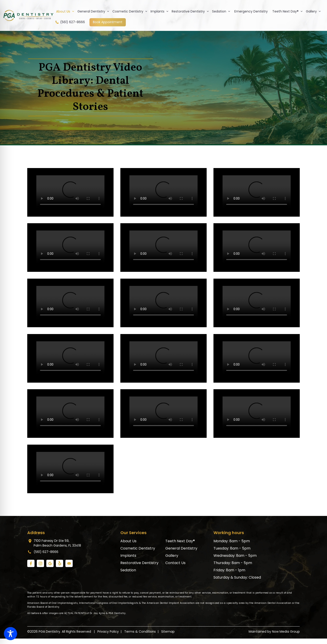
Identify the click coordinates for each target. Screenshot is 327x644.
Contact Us (175, 563)
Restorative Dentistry (191, 11)
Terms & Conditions (140, 632)
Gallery (314, 11)
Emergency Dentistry (251, 11)
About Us (66, 11)
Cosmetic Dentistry (131, 11)
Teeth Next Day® (288, 11)
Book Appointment (108, 22)
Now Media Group (286, 632)
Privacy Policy (108, 632)
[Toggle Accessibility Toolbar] (10, 634)
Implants (160, 11)
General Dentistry (94, 11)
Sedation (222, 11)
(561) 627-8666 (70, 22)
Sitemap (168, 632)
